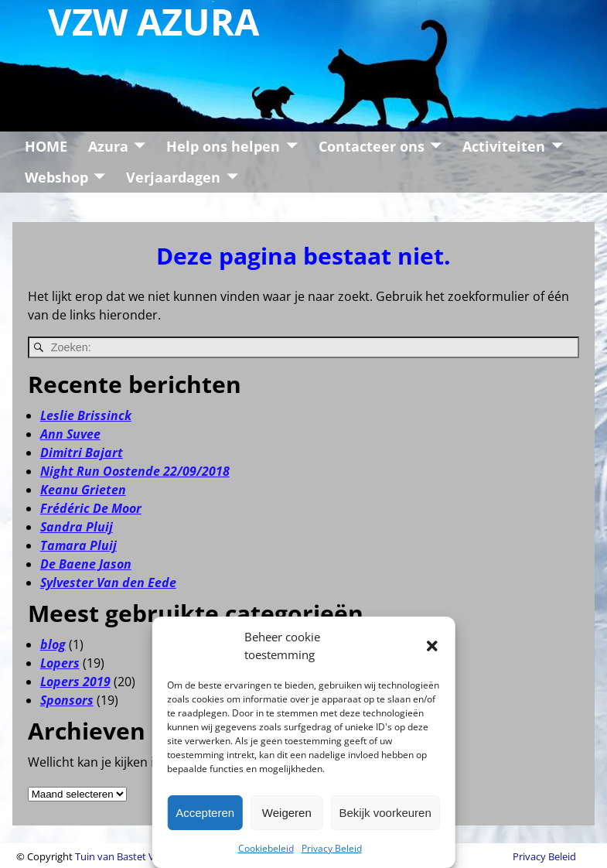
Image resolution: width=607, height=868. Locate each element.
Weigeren (287, 813)
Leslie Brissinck (86, 415)
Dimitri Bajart (82, 453)
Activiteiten (504, 146)
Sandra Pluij (77, 527)
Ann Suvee (70, 434)
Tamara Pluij (78, 545)
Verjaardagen (173, 177)
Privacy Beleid (332, 848)
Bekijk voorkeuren (385, 813)
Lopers (60, 663)
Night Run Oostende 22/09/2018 (135, 471)
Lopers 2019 (75, 682)
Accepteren (205, 813)
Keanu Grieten (83, 490)
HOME (46, 146)
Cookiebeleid (266, 848)
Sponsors (67, 700)
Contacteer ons (372, 146)
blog (53, 644)
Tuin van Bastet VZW (122, 856)
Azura (108, 146)
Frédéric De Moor (91, 508)
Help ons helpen (223, 146)
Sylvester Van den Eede (108, 583)
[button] (432, 646)
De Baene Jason (86, 564)
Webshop (56, 177)
